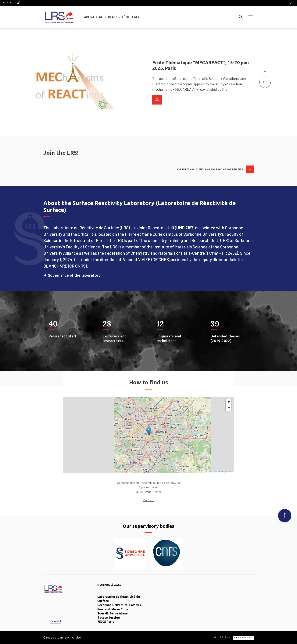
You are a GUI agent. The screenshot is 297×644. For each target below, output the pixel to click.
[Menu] (250, 17)
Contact (148, 500)
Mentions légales (109, 585)
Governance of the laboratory (74, 275)
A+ (4, 3)
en (291, 3)
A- (11, 3)
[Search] (241, 17)
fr (286, 3)
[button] (265, 72)
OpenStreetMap (220, 472)
